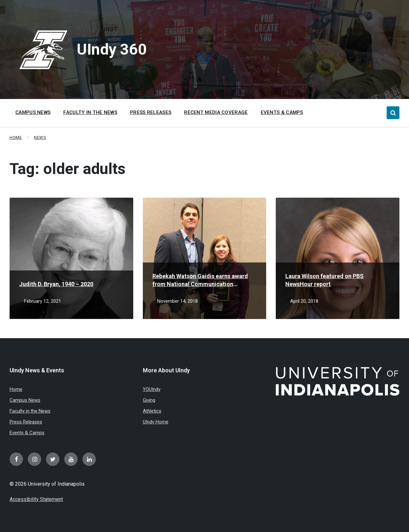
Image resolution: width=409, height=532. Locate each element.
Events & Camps (27, 433)
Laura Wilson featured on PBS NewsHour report (324, 280)
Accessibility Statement (36, 499)
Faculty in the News (30, 411)
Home (16, 137)
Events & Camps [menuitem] (282, 112)
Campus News (25, 400)
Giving (149, 400)
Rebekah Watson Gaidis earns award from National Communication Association (200, 280)
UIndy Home (156, 422)
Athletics (152, 411)
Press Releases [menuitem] (151, 112)
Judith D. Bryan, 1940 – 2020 (56, 284)
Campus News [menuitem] (33, 112)
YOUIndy (152, 389)
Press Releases (26, 422)
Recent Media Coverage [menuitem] (216, 112)
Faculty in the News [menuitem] (90, 112)
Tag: (68, 169)
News (40, 137)
